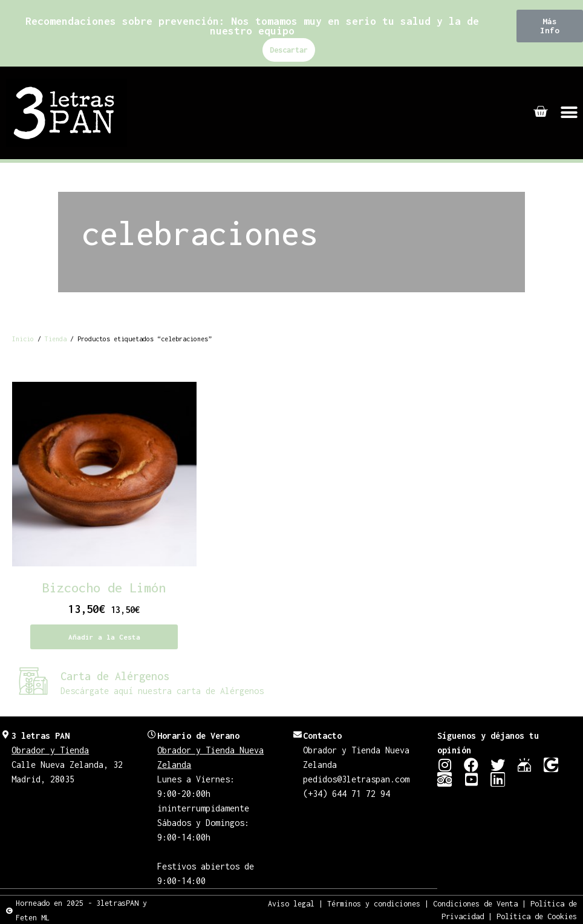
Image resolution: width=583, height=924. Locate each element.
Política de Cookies (537, 916)
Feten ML (33, 917)
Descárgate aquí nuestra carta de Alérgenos (162, 691)
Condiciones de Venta (475, 903)
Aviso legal (291, 903)
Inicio (23, 339)
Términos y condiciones (374, 903)
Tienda (56, 339)
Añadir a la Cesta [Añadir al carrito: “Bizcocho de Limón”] (104, 637)
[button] (550, 26)
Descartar (289, 50)
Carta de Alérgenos (115, 676)
